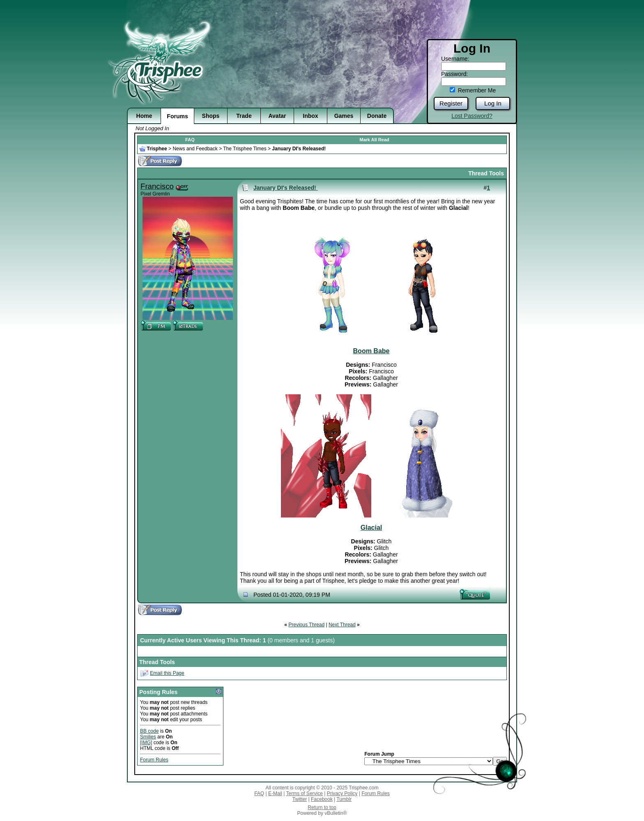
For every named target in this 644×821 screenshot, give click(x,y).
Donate (377, 116)
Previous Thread (306, 625)
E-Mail (275, 793)
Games (344, 116)
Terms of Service (305, 793)
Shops (211, 116)
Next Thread (342, 625)
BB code (149, 731)
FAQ (190, 140)
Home (144, 116)
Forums (177, 116)
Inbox (310, 116)
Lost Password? (472, 116)
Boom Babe (371, 351)
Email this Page (167, 673)
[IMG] (146, 743)
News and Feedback (195, 149)
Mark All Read (374, 140)
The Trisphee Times (245, 149)
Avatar (277, 116)
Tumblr (344, 799)
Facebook (322, 799)
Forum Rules (154, 760)
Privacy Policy (342, 793)
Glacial (371, 528)
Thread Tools (486, 173)
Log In (493, 103)
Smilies (148, 737)
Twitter (300, 799)
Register (451, 103)
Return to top (322, 807)
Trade (244, 116)
